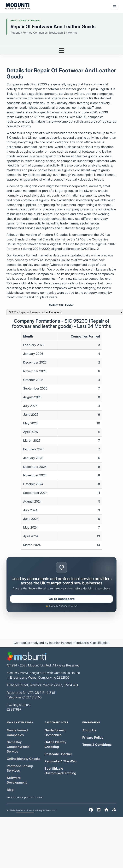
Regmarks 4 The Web (61, 761)
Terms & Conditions (97, 745)
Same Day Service (18, 747)
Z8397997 (14, 709)
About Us (89, 730)
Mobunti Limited (25, 811)
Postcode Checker (58, 754)
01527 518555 (32, 697)
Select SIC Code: (61, 305)
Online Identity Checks (24, 759)
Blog (10, 790)
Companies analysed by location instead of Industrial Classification (61, 643)
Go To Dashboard (62, 599)
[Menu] (114, 6)
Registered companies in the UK (25, 798)
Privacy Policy (93, 738)
